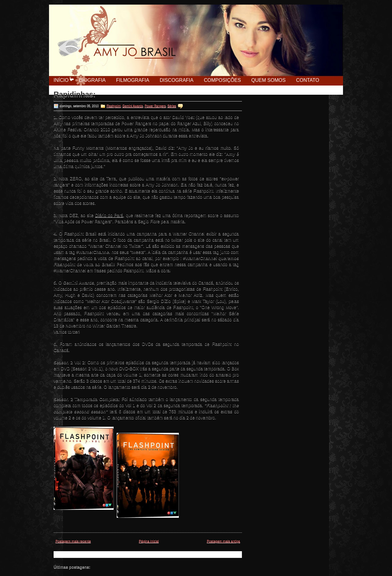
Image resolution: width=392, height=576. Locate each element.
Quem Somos (269, 80)
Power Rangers (155, 106)
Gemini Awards (133, 106)
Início (61, 80)
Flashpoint (114, 106)
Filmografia (133, 80)
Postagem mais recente (73, 541)
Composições (222, 80)
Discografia (176, 80)
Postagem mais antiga (223, 541)
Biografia (92, 80)
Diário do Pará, (110, 215)
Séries (172, 106)
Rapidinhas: (75, 94)
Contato (308, 80)
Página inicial (149, 541)
